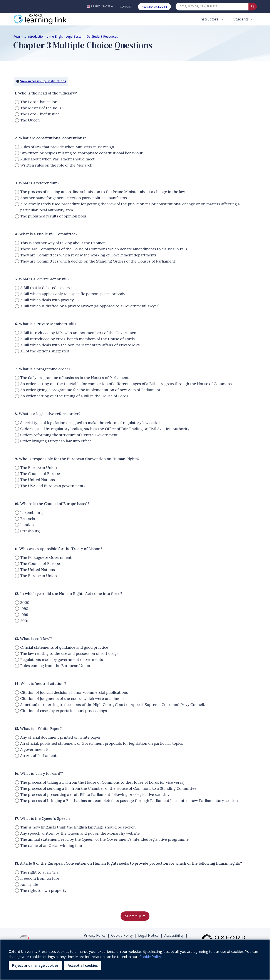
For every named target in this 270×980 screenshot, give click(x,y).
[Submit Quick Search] (253, 7)
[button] (100, 6)
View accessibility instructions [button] (43, 81)
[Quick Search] (212, 7)
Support (126, 7)
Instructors (209, 19)
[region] (135, 960)
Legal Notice (148, 935)
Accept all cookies (83, 965)
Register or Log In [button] (154, 7)
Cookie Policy (122, 935)
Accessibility (174, 935)
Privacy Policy (95, 935)
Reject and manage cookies (35, 965)
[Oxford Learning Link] (46, 19)
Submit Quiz (135, 916)
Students (241, 19)
